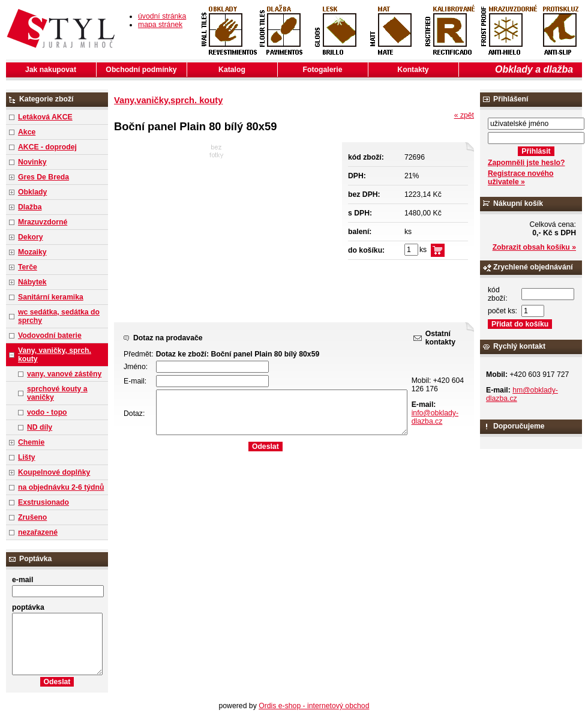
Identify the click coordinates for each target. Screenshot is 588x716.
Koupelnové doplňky (54, 472)
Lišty (27, 457)
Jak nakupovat (51, 70)
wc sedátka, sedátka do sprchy (59, 316)
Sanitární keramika (51, 297)
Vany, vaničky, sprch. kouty (55, 355)
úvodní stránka (162, 16)
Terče (28, 267)
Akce (27, 132)
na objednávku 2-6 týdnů (61, 487)
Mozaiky (32, 252)
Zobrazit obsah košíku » (534, 247)
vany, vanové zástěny (64, 374)
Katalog (232, 70)
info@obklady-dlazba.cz (435, 417)
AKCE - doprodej (47, 147)
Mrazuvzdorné (43, 222)
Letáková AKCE (45, 117)
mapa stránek (160, 25)
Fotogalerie (323, 70)
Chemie (31, 442)
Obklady (32, 192)
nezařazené (38, 532)
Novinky (32, 162)
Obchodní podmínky (141, 70)
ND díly (40, 427)
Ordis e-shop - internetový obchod (314, 706)
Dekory (30, 237)
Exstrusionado (43, 502)
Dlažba (30, 207)
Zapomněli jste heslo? (526, 163)
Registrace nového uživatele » (520, 178)
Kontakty (413, 70)
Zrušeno (32, 517)
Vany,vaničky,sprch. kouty (168, 100)
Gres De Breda (43, 177)
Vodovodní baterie (50, 335)
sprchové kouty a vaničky (57, 393)
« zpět (464, 115)
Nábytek (32, 282)
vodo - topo (47, 412)
